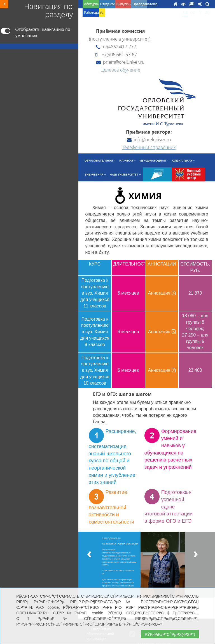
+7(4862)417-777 (116, 47)
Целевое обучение (120, 70)
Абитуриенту (91, 4)
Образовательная (100, 160)
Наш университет (125, 174)
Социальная (183, 160)
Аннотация (162, 293)
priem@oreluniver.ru (120, 62)
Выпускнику (124, 4)
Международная (154, 160)
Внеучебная (95, 174)
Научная (127, 160)
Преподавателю (140, 4)
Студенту (107, 4)
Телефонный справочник (149, 147)
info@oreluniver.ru (149, 139)
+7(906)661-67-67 (116, 55)
